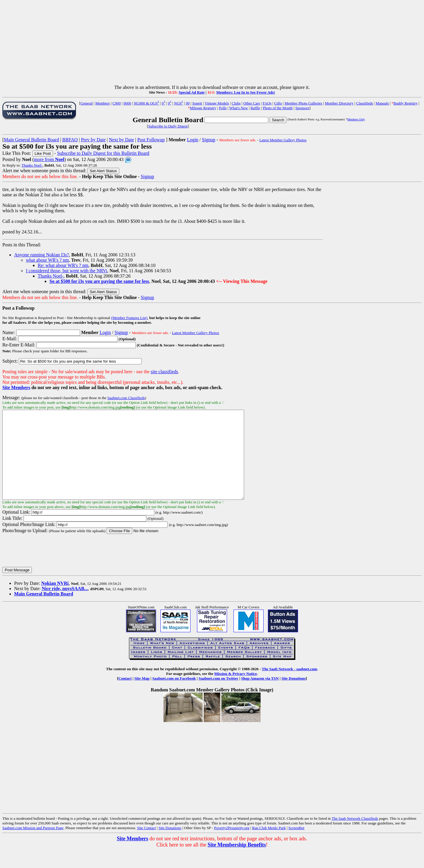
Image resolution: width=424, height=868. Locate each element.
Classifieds (365, 103)
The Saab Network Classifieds (355, 836)
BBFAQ (70, 140)
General (86, 103)
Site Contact (146, 845)
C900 (117, 103)
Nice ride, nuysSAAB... (65, 606)
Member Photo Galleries (303, 103)
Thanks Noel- (32, 165)
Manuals (382, 103)
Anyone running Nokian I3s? (42, 255)
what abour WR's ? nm (47, 260)
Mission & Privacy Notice (236, 691)
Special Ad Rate (192, 92)
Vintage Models (217, 103)
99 (188, 103)
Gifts (278, 103)
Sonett (197, 103)
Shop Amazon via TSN (260, 696)
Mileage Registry (203, 108)
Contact (125, 696)
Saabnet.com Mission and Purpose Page (33, 845)
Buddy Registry (405, 103)
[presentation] (47, 568)
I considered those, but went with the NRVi (67, 271)
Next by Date (121, 140)
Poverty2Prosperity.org (232, 845)
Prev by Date (93, 140)
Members (103, 103)
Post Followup (151, 140)
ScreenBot (297, 845)
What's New (238, 108)
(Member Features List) (129, 318)
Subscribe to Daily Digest (168, 126)
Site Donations (294, 696)
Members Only (356, 119)
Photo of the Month (278, 108)
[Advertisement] (212, 44)
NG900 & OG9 (146, 103)
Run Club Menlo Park (269, 845)
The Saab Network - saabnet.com (289, 687)
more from (49, 159)
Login (193, 140)
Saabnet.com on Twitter (219, 696)
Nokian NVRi (55, 601)
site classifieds (164, 372)
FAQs (267, 103)
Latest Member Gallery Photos (283, 140)
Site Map (142, 696)
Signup (209, 140)
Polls (223, 108)
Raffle (255, 108)
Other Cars (252, 103)
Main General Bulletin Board (31, 140)
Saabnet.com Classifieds (126, 398)
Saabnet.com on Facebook (174, 696)
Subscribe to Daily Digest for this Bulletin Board (103, 153)
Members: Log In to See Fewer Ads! (246, 92)
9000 (127, 103)
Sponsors (302, 108)
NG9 (179, 103)
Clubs (236, 103)
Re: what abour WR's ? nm (63, 265)
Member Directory (339, 103)
